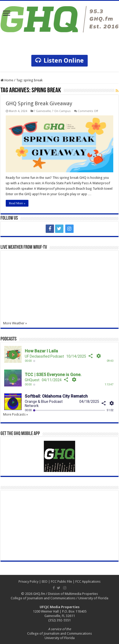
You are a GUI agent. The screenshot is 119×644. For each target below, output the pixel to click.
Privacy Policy (28, 581)
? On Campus (61, 111)
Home (7, 80)
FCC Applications (88, 581)
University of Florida (93, 598)
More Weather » (15, 323)
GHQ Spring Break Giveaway (39, 103)
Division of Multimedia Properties (73, 594)
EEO (45, 581)
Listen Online (59, 61)
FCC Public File (61, 581)
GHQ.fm (39, 594)
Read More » (17, 203)
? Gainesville (42, 111)
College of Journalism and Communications (43, 598)
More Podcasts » (16, 414)
